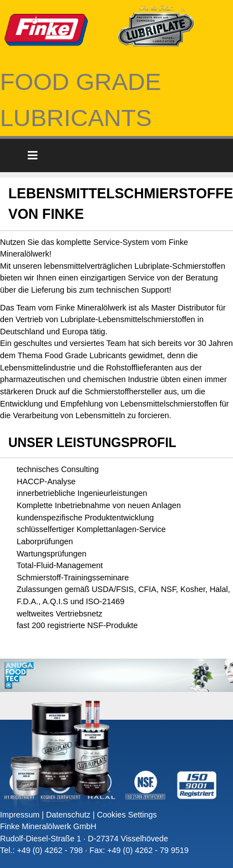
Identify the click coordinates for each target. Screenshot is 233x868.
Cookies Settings (127, 815)
